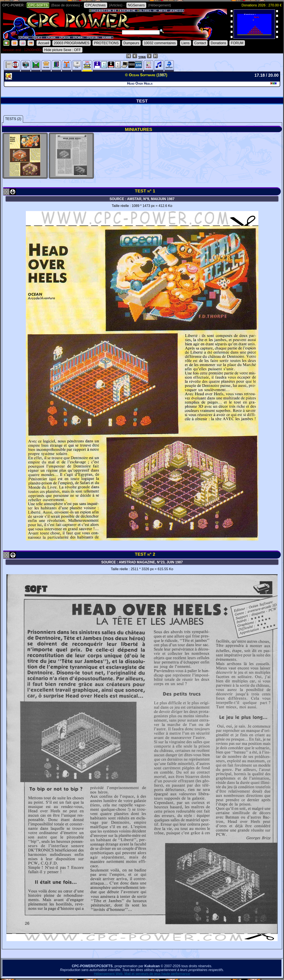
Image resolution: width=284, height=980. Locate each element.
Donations (218, 43)
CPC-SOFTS (38, 5)
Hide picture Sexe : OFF (63, 50)
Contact (200, 43)
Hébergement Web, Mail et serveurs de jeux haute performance (142, 974)
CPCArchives (96, 5)
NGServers (136, 5)
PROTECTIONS (106, 43)
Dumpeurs (131, 43)
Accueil (44, 43)
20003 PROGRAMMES (72, 43)
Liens (186, 43)
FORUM (237, 43)
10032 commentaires (160, 43)
